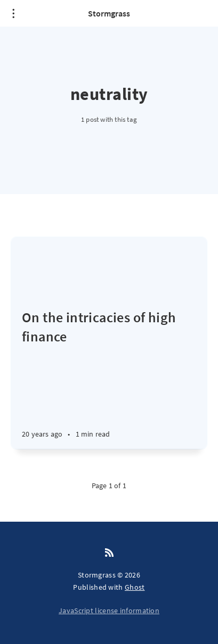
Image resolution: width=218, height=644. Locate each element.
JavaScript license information (109, 610)
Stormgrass (109, 13)
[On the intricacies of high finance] (109, 378)
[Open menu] (13, 13)
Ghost (135, 587)
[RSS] (109, 553)
